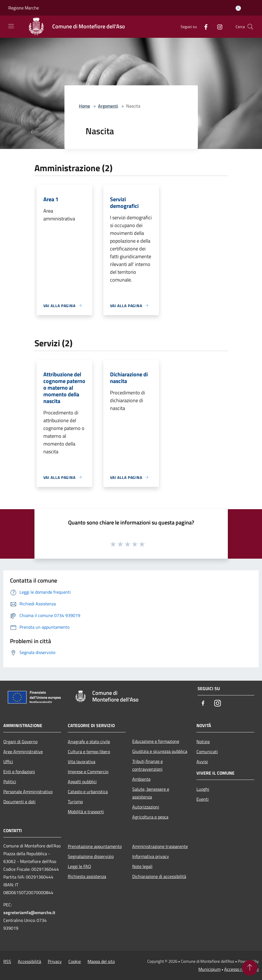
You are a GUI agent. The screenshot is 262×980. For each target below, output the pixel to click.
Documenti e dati (19, 802)
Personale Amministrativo (28, 792)
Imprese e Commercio (88, 772)
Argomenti (108, 106)
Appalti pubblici (82, 782)
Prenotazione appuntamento (95, 846)
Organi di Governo (20, 742)
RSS (7, 961)
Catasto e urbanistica (88, 792)
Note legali (142, 866)
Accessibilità (29, 961)
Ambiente (141, 779)
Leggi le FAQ (79, 866)
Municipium (209, 969)
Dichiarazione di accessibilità (159, 876)
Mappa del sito (101, 961)
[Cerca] (250, 27)
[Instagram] (218, 27)
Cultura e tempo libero (89, 752)
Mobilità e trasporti (86, 812)
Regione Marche (24, 8)
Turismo (75, 802)
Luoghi (203, 789)
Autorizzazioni (146, 807)
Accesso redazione (241, 969)
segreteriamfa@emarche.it (29, 912)
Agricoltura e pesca (150, 817)
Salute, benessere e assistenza (151, 793)
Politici (10, 782)
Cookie (75, 961)
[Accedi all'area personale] (238, 8)
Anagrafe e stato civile (89, 742)
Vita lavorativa (82, 762)
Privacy (55, 961)
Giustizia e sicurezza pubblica (160, 751)
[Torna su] (250, 968)
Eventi (203, 799)
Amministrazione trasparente (160, 846)
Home (84, 106)
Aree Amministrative (23, 752)
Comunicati (207, 752)
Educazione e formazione (156, 741)
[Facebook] (204, 27)
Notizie (203, 742)
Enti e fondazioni (19, 772)
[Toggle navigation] (11, 26)
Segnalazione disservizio (91, 856)
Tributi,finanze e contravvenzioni (148, 765)
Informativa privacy (151, 856)
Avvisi (202, 762)
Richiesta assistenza (87, 876)
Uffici (8, 762)
